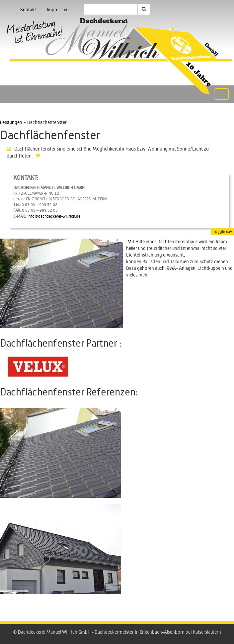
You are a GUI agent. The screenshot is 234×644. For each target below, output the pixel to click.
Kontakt (28, 10)
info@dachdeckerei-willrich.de (54, 216)
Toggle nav (223, 232)
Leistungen (11, 123)
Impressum (58, 10)
